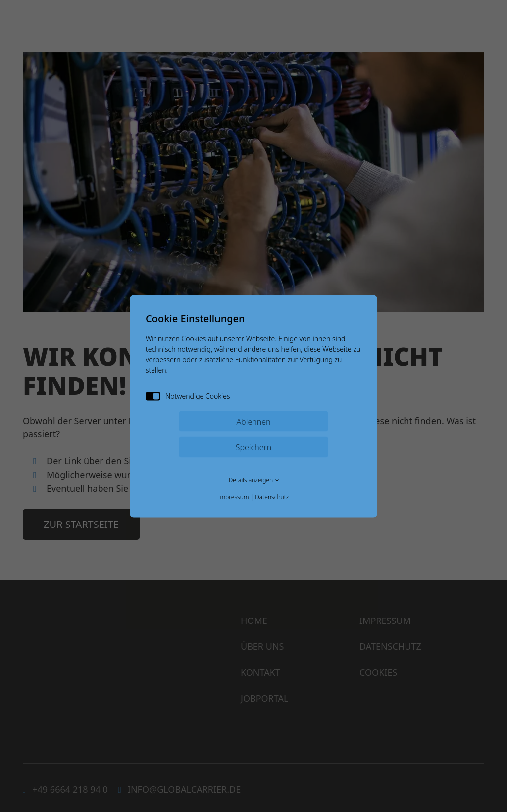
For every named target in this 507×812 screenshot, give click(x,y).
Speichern (254, 447)
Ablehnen (253, 421)
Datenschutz (272, 497)
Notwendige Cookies (188, 396)
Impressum (234, 497)
